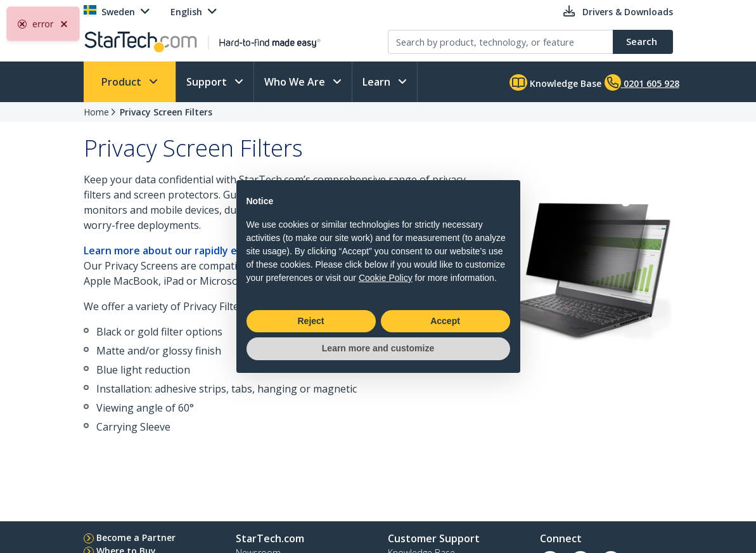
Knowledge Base (555, 82)
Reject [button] (311, 321)
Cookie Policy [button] (386, 278)
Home (96, 112)
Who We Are (296, 82)
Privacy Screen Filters (166, 112)
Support (208, 82)
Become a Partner (136, 537)
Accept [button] (445, 321)
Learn (378, 82)
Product (123, 82)
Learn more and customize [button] (378, 348)
